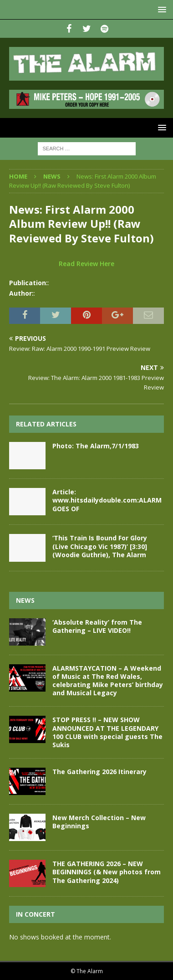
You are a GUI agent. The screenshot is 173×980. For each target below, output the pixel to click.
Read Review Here (86, 264)
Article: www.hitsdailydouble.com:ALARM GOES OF (107, 500)
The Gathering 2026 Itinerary (99, 772)
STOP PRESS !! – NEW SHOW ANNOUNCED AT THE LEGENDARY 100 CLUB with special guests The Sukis (107, 732)
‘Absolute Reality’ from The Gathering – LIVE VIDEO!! (97, 626)
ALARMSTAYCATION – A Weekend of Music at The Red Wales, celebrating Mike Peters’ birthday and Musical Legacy (108, 681)
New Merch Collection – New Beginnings (99, 822)
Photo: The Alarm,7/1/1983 (96, 446)
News (25, 600)
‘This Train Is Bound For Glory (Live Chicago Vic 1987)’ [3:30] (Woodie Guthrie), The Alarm (100, 546)
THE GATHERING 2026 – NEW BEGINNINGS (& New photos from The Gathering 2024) (107, 872)
